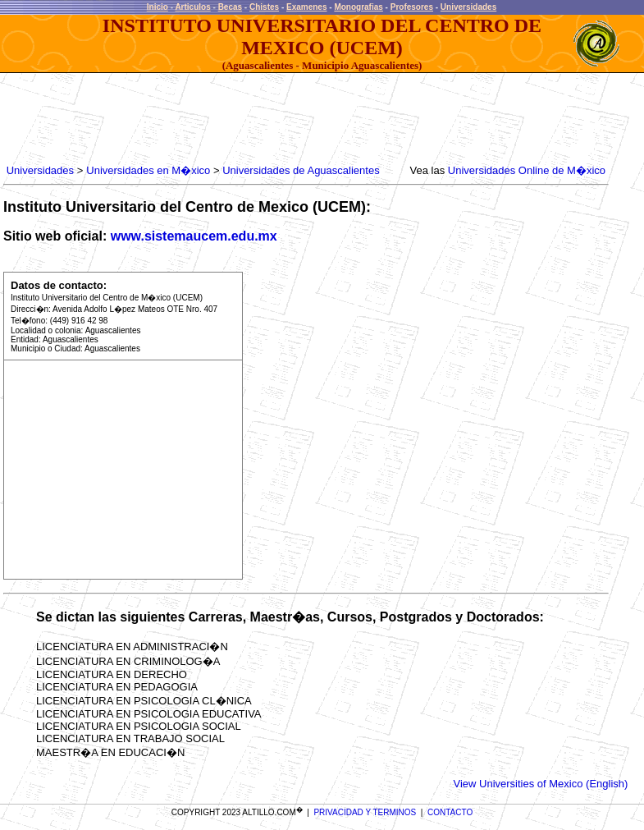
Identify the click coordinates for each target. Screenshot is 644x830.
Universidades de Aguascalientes (301, 170)
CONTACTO (450, 812)
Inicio (158, 7)
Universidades (468, 7)
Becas (230, 7)
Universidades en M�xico (148, 170)
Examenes (306, 7)
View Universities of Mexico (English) (540, 784)
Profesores (412, 7)
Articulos (192, 7)
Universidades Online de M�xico (527, 170)
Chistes (264, 7)
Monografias (358, 7)
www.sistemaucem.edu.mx (194, 236)
